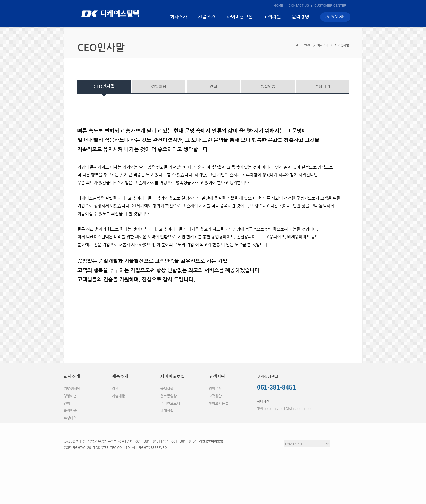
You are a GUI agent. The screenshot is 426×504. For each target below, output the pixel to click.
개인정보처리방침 (211, 441)
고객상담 (215, 396)
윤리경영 (300, 17)
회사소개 (179, 17)
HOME (279, 5)
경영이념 (159, 86)
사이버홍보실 (240, 17)
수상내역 (322, 86)
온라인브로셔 (170, 403)
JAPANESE (335, 17)
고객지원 (272, 17)
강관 (115, 389)
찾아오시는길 (218, 403)
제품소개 (207, 17)
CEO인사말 (104, 86)
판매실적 (167, 411)
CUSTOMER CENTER (330, 5)
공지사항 (167, 389)
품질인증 (268, 86)
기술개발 (118, 396)
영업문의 (215, 389)
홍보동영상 (168, 396)
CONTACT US (299, 5)
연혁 (213, 86)
